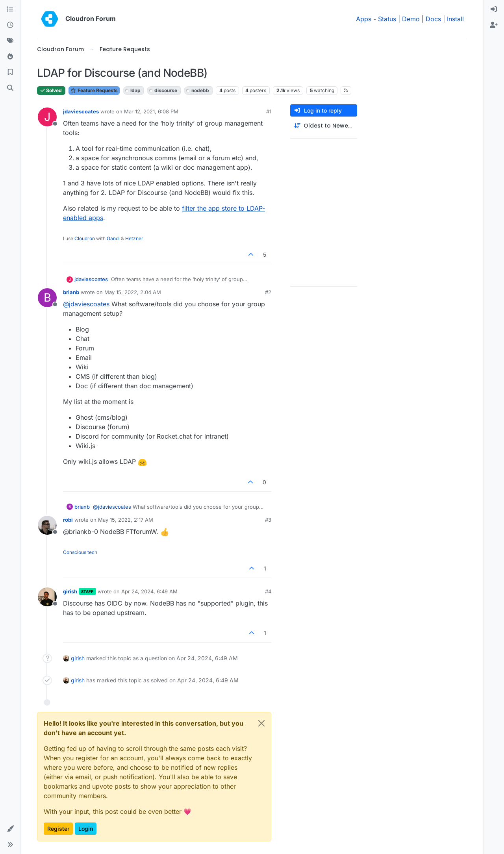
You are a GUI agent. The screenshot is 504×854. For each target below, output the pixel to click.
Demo (411, 19)
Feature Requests (94, 90)
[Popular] (10, 57)
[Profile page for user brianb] (47, 298)
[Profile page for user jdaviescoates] (47, 117)
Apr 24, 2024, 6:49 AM (149, 591)
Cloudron (85, 238)
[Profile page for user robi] (47, 525)
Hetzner (134, 238)
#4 (268, 591)
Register (58, 829)
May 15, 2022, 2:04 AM (133, 292)
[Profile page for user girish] (47, 597)
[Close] (261, 723)
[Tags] (10, 41)
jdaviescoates (81, 111)
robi (68, 520)
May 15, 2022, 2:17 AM (126, 520)
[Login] (494, 9)
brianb (71, 292)
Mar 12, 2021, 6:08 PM (151, 111)
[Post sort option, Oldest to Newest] (324, 126)
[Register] (494, 25)
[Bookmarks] (10, 72)
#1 (269, 111)
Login (86, 829)
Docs (433, 19)
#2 (268, 292)
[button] (10, 829)
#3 (268, 520)
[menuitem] (494, 9)
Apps (364, 19)
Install (455, 19)
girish (70, 591)
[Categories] (10, 9)
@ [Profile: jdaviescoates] (86, 304)
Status (387, 19)
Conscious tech (80, 552)
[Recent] (10, 25)
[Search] (10, 88)
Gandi (113, 238)
